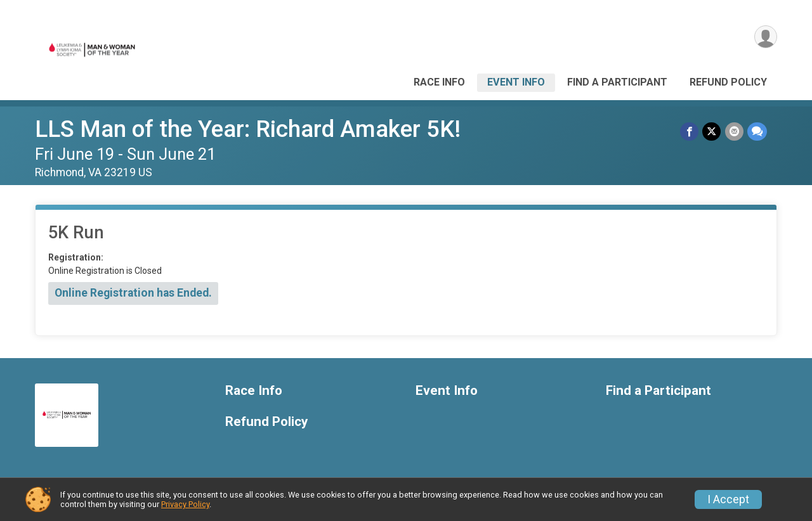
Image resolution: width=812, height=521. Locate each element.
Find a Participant (617, 82)
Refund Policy (728, 82)
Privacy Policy (185, 504)
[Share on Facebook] (690, 132)
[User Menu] (765, 37)
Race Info (439, 82)
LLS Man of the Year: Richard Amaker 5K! (248, 129)
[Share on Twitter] (712, 132)
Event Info (516, 82)
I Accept (728, 499)
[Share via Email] (734, 132)
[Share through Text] (757, 132)
